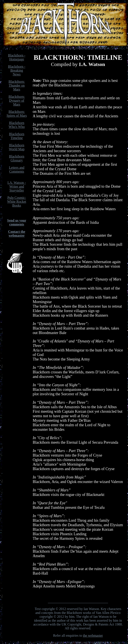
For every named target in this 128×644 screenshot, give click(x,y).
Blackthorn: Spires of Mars (17, 114)
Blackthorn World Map (17, 147)
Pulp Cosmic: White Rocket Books (17, 202)
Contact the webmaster (17, 234)
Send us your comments (17, 222)
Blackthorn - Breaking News (17, 70)
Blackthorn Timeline (17, 136)
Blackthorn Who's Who (17, 125)
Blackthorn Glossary (17, 158)
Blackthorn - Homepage (17, 57)
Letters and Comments (17, 169)
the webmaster (93, 636)
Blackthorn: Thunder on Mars (17, 85)
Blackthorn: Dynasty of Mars (17, 100)
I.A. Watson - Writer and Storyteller (17, 186)
